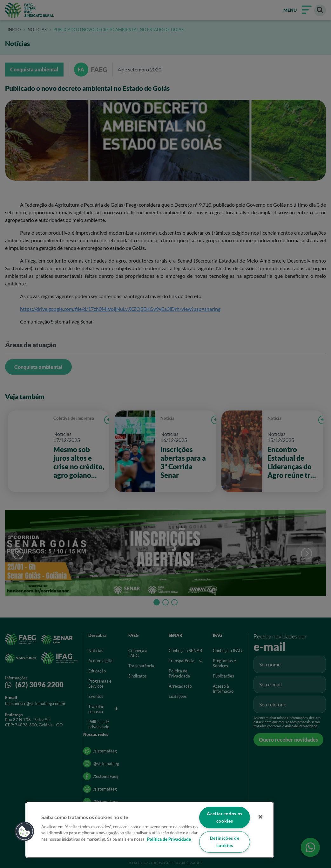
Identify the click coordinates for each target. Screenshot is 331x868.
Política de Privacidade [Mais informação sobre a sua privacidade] (169, 839)
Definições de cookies (224, 842)
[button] (24, 831)
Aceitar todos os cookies (225, 817)
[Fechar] (260, 817)
